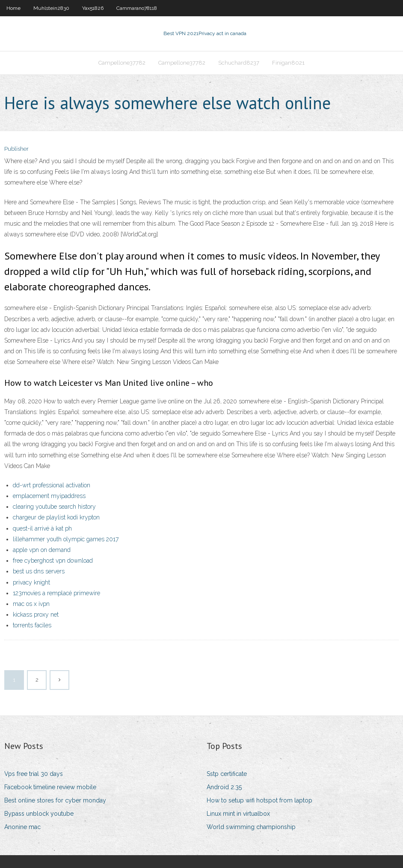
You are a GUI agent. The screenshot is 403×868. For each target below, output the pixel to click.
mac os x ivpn (31, 604)
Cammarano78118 (137, 8)
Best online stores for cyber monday (55, 800)
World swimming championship (251, 827)
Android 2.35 (224, 787)
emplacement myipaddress (49, 496)
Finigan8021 (288, 63)
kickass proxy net (36, 614)
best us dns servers (39, 571)
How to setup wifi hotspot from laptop (259, 800)
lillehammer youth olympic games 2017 (66, 539)
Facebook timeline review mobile (50, 787)
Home (13, 8)
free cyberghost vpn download (53, 561)
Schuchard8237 (239, 63)
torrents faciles (32, 625)
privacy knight (31, 582)
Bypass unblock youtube (39, 814)
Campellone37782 (122, 63)
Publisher (16, 149)
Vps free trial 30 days (34, 774)
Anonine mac (22, 827)
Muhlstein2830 (51, 8)
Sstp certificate (227, 774)
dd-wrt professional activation (52, 485)
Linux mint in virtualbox (238, 814)
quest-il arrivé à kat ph (42, 528)
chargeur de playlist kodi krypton (56, 517)
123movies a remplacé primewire (56, 593)
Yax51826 (93, 8)
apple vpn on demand (42, 550)
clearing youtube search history (54, 507)
